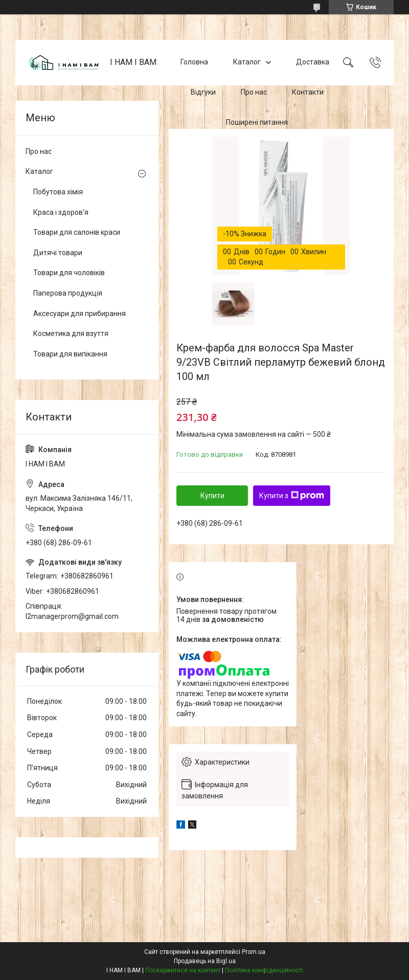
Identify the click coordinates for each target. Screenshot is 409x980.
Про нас (254, 92)
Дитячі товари (58, 253)
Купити (212, 496)
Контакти (308, 92)
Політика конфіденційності (264, 970)
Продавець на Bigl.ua (205, 961)
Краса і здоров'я (61, 212)
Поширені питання (257, 122)
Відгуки (203, 92)
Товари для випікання (70, 354)
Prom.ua (254, 952)
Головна (194, 62)
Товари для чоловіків (69, 273)
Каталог (247, 62)
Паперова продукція (68, 293)
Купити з (292, 496)
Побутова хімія (58, 192)
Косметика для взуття (71, 333)
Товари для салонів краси (77, 232)
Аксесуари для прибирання (79, 314)
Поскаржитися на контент (183, 970)
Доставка (313, 62)
